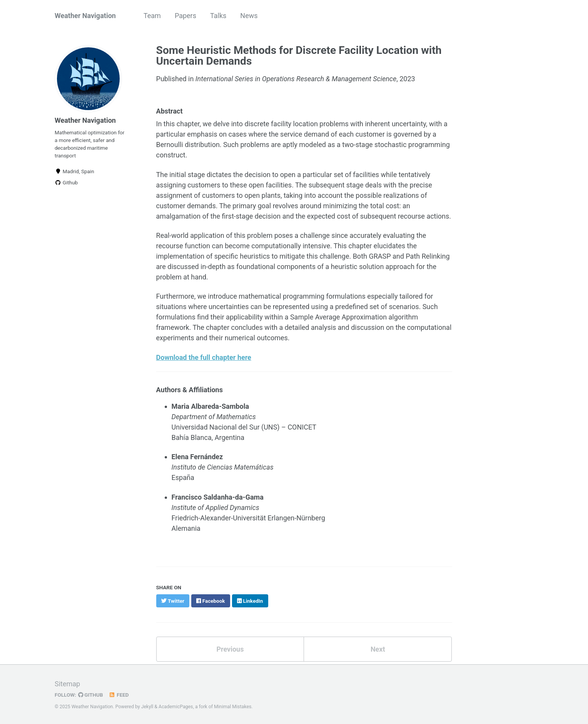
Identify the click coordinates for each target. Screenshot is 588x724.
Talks (218, 16)
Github (66, 182)
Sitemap (67, 684)
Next (378, 649)
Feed (119, 695)
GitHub (91, 695)
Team (152, 16)
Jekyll (147, 707)
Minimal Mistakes (233, 707)
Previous (230, 649)
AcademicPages (176, 707)
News (249, 16)
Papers (185, 16)
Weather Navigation (85, 16)
